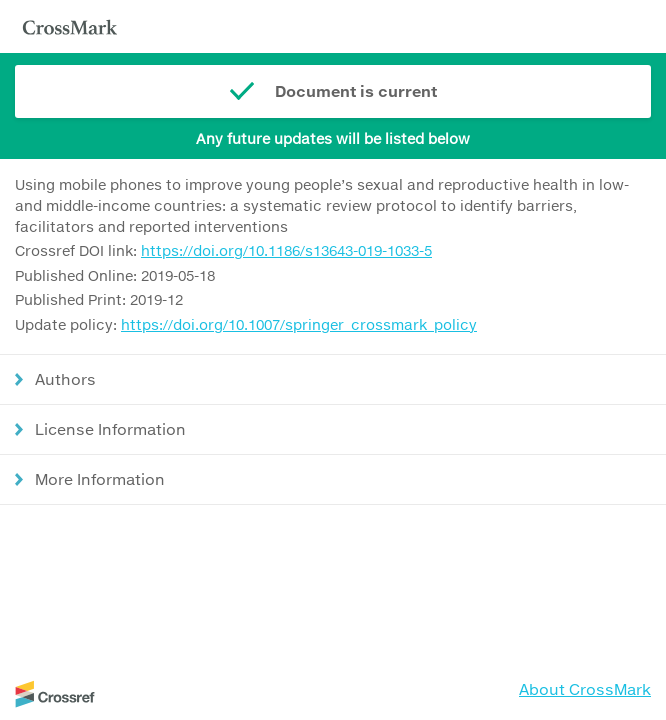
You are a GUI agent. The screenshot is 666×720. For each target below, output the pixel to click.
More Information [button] (100, 479)
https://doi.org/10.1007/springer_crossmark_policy (299, 324)
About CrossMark (585, 689)
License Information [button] (110, 429)
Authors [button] (65, 379)
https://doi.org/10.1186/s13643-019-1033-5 (286, 250)
